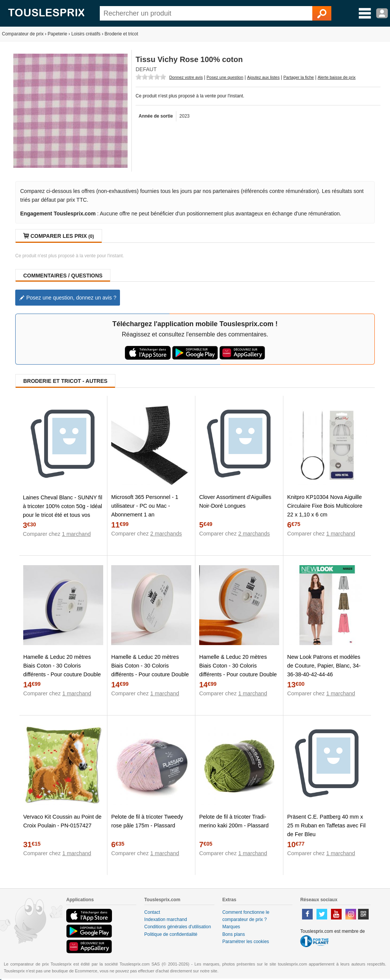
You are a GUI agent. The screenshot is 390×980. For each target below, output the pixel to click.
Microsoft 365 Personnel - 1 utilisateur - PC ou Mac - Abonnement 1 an (145, 506)
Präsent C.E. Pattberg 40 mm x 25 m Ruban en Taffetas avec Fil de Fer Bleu (326, 825)
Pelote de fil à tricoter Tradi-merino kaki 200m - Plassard (234, 821)
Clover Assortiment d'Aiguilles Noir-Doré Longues (235, 501)
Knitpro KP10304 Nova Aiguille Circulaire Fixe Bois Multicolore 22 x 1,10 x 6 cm (325, 506)
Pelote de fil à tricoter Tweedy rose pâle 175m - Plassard (147, 821)
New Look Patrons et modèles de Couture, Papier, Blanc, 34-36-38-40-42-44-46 (324, 666)
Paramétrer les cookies (246, 942)
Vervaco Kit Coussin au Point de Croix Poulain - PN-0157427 (62, 821)
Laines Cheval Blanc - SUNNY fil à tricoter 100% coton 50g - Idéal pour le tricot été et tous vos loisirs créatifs (63, 511)
